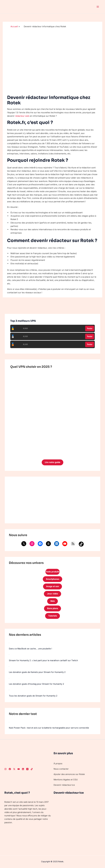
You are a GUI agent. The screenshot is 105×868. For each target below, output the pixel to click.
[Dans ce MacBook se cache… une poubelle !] (9, 643)
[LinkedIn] (23, 768)
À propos (58, 763)
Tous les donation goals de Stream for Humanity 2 (33, 695)
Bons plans (53, 609)
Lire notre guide (52, 462)
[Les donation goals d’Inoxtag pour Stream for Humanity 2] (9, 678)
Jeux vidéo (52, 594)
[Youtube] (19, 768)
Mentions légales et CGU (66, 778)
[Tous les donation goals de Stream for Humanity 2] (9, 689)
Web (53, 601)
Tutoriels (52, 616)
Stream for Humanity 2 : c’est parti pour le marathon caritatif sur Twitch (43, 660)
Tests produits (52, 572)
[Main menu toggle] (98, 7)
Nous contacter (61, 768)
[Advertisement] (52, 500)
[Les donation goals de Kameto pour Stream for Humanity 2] (9, 666)
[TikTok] (32, 768)
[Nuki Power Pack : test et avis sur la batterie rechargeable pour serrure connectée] (9, 721)
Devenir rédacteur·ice (64, 784)
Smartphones (52, 579)
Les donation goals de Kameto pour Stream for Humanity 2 (37, 672)
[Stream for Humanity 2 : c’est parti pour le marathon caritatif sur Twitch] (9, 655)
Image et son (52, 587)
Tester (90, 328)
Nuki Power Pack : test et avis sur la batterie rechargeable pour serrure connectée (49, 727)
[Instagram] (5, 768)
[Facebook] (10, 768)
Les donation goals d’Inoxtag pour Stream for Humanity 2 (36, 683)
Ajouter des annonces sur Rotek (69, 773)
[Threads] (27, 768)
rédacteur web (22, 116)
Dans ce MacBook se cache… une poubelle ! (30, 649)
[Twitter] (14, 768)
